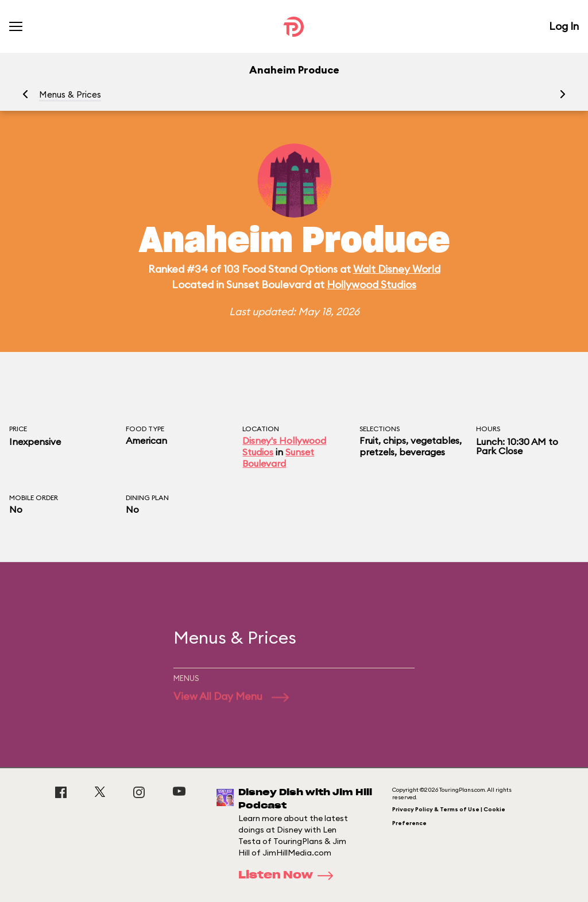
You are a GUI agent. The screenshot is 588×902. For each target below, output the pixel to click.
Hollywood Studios (372, 284)
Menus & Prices (70, 94)
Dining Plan (147, 498)
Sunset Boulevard (278, 458)
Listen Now (289, 876)
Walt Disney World (397, 269)
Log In (564, 26)
